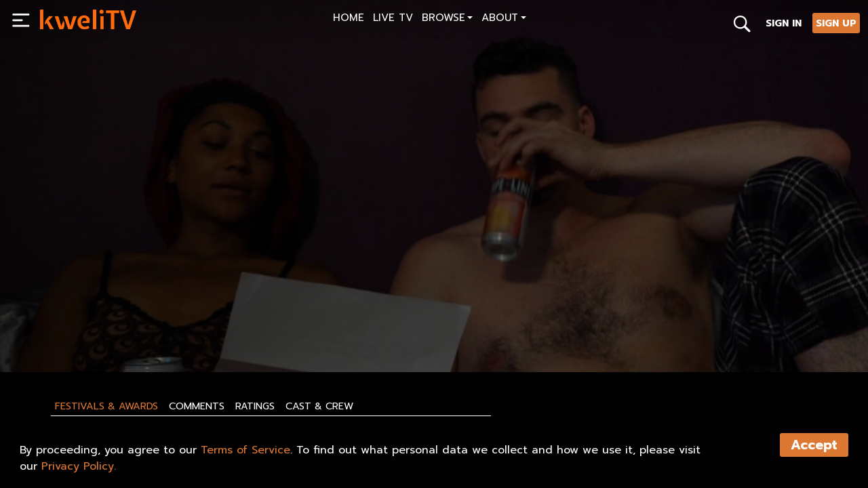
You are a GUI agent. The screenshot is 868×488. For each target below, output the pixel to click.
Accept (814, 445)
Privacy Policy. (79, 466)
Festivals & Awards (106, 406)
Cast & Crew (319, 406)
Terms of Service (245, 450)
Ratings (255, 406)
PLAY (58, 330)
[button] (447, 19)
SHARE (116, 330)
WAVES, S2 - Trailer (88, 305)
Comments (197, 406)
